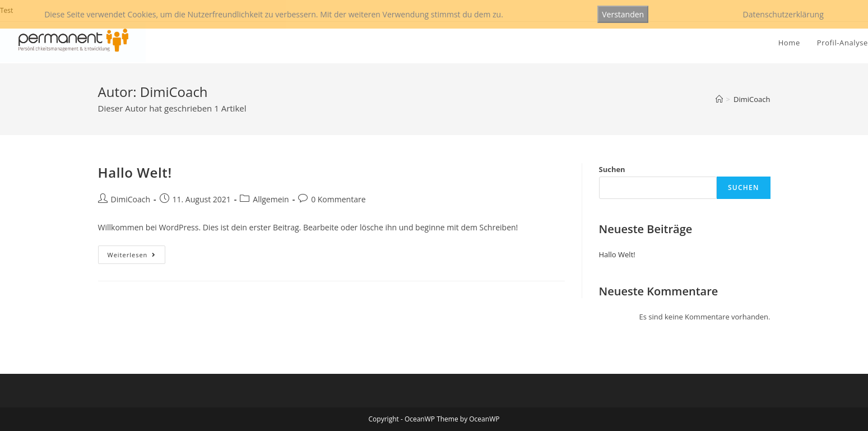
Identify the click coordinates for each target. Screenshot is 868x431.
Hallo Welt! (135, 172)
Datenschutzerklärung (783, 14)
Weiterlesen (137, 257)
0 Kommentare (338, 199)
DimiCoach (131, 199)
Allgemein (271, 199)
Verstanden (623, 14)
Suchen (612, 169)
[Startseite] (719, 99)
